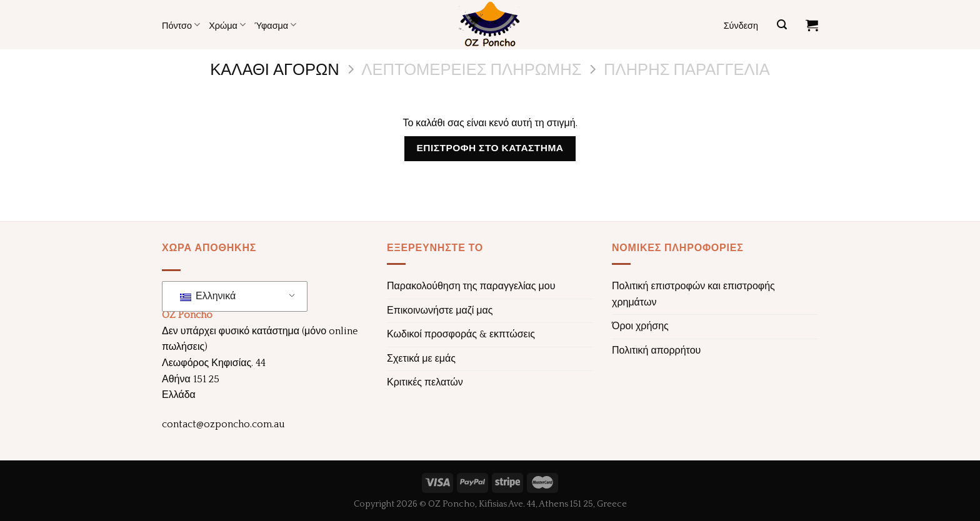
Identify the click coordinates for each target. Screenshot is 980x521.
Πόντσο (181, 25)
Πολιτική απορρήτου (656, 350)
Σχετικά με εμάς (421, 359)
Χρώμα (227, 25)
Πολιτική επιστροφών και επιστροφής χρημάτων (693, 294)
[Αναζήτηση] (782, 25)
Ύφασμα (275, 25)
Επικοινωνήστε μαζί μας (440, 310)
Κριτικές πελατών (425, 382)
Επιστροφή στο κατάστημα (490, 148)
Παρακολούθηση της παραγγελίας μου (471, 286)
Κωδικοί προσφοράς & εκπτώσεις (461, 334)
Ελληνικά (208, 296)
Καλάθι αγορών (275, 68)
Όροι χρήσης (640, 326)
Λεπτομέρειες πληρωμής (471, 68)
